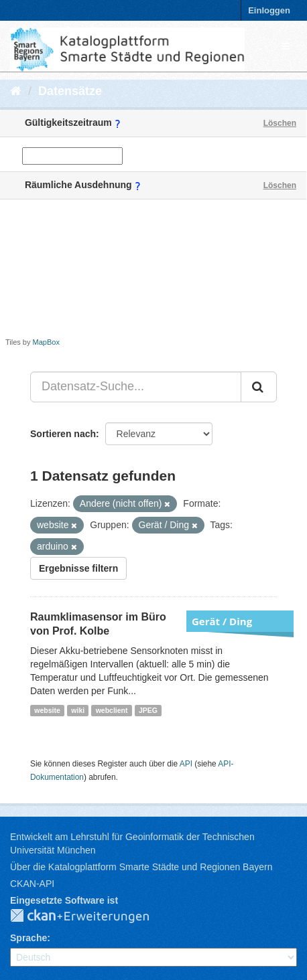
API (186, 764)
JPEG (148, 710)
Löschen (280, 123)
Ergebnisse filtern (78, 568)
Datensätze (70, 91)
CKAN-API (32, 884)
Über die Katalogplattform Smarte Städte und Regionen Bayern (141, 867)
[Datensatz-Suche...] (136, 387)
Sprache (28, 938)
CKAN (90, 916)
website (47, 710)
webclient (112, 710)
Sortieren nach (63, 434)
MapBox (46, 342)
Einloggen (269, 10)
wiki (78, 710)
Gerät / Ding (222, 621)
